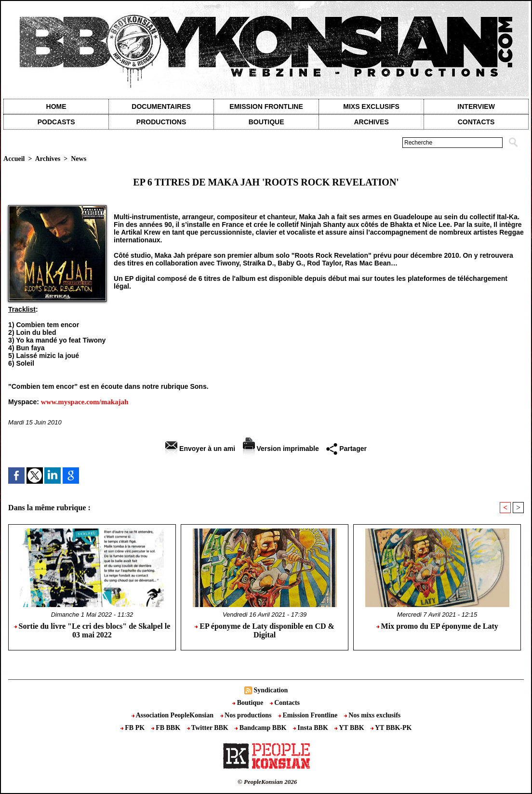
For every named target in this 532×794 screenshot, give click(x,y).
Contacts (285, 703)
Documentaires (161, 106)
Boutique (266, 122)
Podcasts (56, 122)
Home (56, 106)
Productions (161, 122)
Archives (371, 122)
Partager (346, 449)
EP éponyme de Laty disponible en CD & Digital (265, 630)
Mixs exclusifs (371, 106)
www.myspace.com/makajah (85, 402)
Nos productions (247, 715)
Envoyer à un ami (200, 449)
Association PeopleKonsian (173, 715)
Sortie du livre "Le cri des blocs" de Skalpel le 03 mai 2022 (92, 630)
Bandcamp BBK (261, 728)
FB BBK (167, 728)
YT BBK (350, 728)
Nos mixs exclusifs (372, 715)
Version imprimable (281, 449)
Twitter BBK (209, 728)
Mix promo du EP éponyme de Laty (437, 626)
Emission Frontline (266, 106)
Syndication (271, 690)
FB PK (133, 728)
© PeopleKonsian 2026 (267, 782)
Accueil (14, 159)
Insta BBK (311, 728)
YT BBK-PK (391, 728)
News (79, 159)
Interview (476, 106)
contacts (476, 122)
